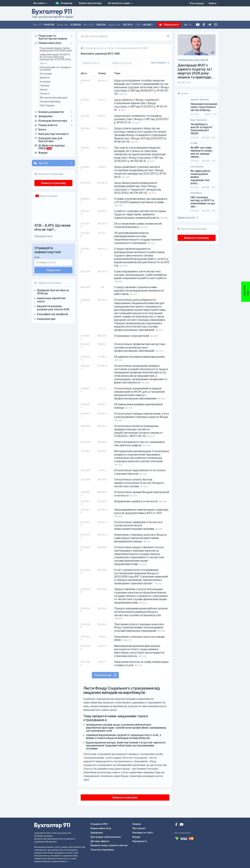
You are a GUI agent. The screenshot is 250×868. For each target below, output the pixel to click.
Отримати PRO (99, 824)
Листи (43, 63)
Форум (43, 153)
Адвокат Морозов (200, 100)
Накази (44, 89)
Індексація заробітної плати (51, 300)
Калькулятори (46, 319)
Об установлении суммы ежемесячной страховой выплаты (138, 225)
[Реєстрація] (197, 3)
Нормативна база (50, 43)
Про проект (139, 828)
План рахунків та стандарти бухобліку (55, 68)
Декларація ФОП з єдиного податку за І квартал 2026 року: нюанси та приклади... (195, 71)
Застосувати (160, 63)
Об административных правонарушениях (140, 357)
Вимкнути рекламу (53, 183)
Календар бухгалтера (53, 121)
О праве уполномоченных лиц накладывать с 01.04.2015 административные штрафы (141, 200)
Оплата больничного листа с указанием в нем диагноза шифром (140, 444)
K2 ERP (194, 143)
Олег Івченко (197, 167)
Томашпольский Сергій (193, 60)
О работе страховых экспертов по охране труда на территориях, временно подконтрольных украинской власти (140, 214)
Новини (137, 824)
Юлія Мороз (196, 193)
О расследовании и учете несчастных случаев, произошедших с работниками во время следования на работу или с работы (140, 275)
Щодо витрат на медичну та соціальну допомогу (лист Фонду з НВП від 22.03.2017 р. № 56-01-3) (141, 119)
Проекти (44, 93)
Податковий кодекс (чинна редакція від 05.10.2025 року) (56, 49)
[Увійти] (212, 3)
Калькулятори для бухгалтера (50, 140)
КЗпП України (47, 105)
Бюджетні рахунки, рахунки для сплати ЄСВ (53, 308)
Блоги (42, 130)
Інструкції (45, 82)
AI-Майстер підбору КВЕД (52, 147)
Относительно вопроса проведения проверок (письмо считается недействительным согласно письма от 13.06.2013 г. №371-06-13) (139, 431)
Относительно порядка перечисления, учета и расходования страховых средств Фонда (141, 415)
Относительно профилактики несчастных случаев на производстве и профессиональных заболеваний (140, 347)
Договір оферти (100, 841)
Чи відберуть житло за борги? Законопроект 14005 (201, 129)
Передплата (169, 25)
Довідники (45, 116)
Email (37, 257)
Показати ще (105, 675)
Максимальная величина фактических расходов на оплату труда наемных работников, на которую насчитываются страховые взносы (139, 651)
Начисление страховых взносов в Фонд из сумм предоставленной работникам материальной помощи (140, 538)
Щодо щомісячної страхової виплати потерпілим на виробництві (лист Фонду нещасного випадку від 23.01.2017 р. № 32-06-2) (141, 172)
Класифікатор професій (52, 314)
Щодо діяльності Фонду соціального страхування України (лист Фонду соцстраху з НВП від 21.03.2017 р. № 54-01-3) (141, 105)
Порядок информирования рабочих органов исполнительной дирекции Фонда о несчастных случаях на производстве (141, 612)
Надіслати (53, 270)
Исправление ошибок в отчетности (136, 501)
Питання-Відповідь (50, 101)
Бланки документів (51, 112)
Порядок (45, 85)
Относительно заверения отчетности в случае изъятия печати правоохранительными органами (138, 525)
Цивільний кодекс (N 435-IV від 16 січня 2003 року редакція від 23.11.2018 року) (55, 57)
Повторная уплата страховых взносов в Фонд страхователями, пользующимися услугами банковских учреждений (139, 628)
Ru (190, 25)
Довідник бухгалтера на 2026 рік (53, 292)
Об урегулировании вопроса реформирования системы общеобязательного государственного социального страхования (138, 238)
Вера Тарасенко (199, 120)
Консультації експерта (53, 134)
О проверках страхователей (132, 336)
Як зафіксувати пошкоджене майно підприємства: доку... (200, 177)
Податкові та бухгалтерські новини (53, 37)
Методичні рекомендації (54, 97)
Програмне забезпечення (106, 837)
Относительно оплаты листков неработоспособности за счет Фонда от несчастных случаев (139, 483)
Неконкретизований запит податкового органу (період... (204, 107)
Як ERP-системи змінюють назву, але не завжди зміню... (202, 152)
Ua (186, 25)
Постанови (46, 74)
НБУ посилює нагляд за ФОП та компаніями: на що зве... (203, 202)
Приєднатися (43, 236)
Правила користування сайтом (109, 845)
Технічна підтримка (102, 850)
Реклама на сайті (143, 833)
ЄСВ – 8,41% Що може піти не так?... (52, 227)
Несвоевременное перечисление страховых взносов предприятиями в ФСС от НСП (141, 511)
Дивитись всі (188, 218)
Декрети (45, 78)
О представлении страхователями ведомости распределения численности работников (139, 291)
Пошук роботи (48, 125)
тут (68, 861)
